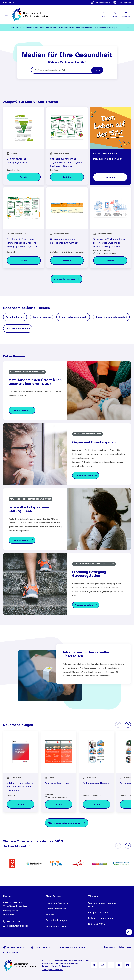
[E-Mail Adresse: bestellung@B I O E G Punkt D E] (19, 926)
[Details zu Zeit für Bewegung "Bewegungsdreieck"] (24, 177)
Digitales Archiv (97, 924)
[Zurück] (118, 725)
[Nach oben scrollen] (129, 932)
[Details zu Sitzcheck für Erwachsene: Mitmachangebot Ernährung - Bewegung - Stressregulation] (24, 261)
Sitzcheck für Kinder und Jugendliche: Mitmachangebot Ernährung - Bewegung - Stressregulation (66, 163)
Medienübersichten (56, 909)
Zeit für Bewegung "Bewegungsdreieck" (17, 161)
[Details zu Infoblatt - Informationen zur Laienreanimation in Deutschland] (21, 804)
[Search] (97, 70)
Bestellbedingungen (56, 920)
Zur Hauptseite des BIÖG (52, 970)
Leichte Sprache (122, 3)
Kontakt (50, 914)
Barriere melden (11, 952)
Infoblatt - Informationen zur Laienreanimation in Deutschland (20, 787)
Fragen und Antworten (57, 903)
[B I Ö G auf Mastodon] (119, 965)
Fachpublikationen (98, 912)
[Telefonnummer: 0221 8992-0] (19, 922)
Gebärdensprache (100, 3)
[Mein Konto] (115, 15)
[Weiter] (128, 725)
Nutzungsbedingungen (57, 926)
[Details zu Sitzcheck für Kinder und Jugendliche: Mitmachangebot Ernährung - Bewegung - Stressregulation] (67, 177)
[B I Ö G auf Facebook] (111, 965)
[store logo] (31, 15)
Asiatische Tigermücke (57, 783)
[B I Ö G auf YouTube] (128, 965)
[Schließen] (128, 28)
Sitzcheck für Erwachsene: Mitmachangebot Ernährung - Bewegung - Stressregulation (22, 243)
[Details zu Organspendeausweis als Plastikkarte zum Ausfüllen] (67, 261)
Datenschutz (125, 947)
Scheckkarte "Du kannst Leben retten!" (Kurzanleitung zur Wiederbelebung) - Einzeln (109, 243)
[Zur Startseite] (20, 965)
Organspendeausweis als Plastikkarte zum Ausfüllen (64, 241)
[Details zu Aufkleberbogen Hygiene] (97, 804)
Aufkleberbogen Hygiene (96, 783)
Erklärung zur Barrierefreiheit (71, 947)
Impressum (109, 947)
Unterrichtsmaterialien (101, 918)
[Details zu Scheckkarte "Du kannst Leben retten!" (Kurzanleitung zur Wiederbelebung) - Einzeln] (110, 261)
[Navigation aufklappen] (6, 15)
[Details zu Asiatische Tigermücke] (59, 804)
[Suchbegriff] (67, 70)
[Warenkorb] (126, 15)
